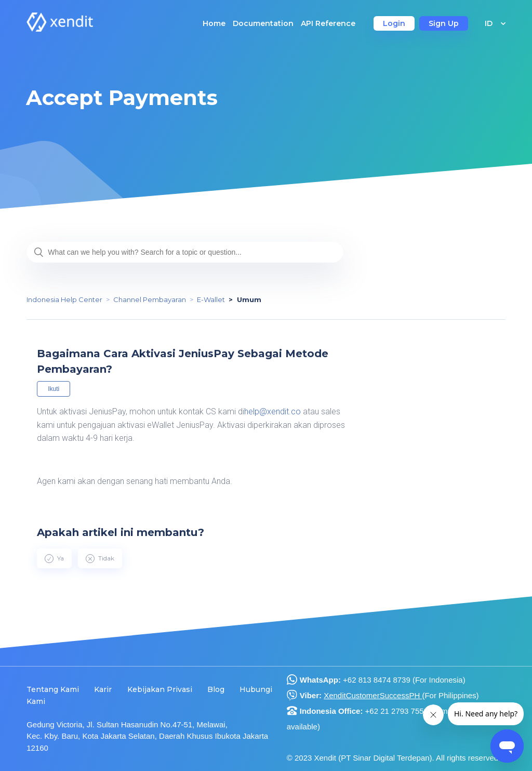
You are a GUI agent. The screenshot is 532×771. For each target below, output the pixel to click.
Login (394, 23)
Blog (216, 689)
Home (214, 23)
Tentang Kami (53, 689)
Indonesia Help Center (64, 299)
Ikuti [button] (54, 389)
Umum (249, 299)
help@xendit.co (274, 411)
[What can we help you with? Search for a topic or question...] (185, 252)
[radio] (54, 558)
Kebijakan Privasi (160, 689)
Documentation (263, 23)
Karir (103, 689)
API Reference (328, 23)
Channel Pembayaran (150, 299)
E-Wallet (211, 299)
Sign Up (444, 23)
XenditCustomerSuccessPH (373, 695)
